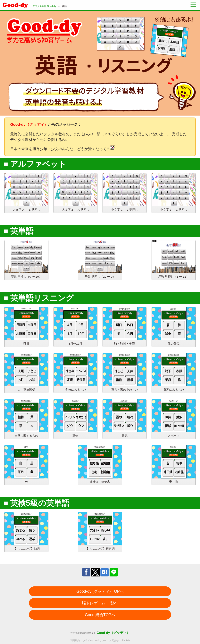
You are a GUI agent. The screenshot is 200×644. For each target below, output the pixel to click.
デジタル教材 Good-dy (44, 6)
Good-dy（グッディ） (113, 633)
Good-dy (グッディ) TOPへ (100, 591)
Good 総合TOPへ (100, 615)
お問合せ (114, 640)
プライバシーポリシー (95, 640)
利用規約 (75, 640)
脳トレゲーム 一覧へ (100, 603)
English (126, 640)
